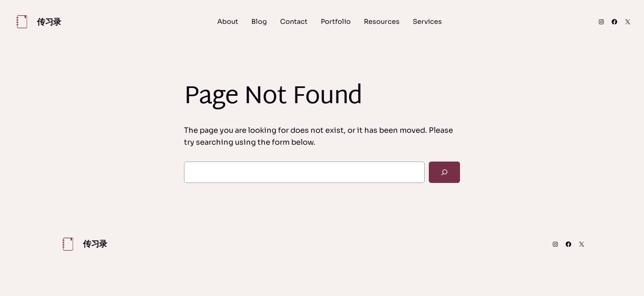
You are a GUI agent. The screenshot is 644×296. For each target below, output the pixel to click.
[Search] (444, 172)
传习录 (49, 22)
